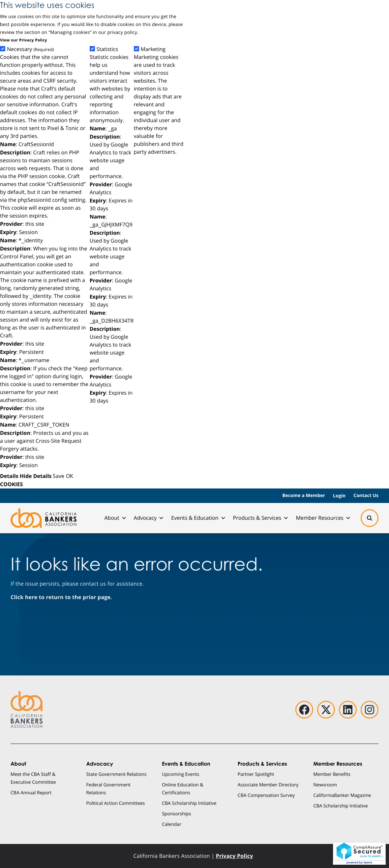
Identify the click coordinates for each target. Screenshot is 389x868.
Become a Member (304, 496)
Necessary (30, 49)
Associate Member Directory (268, 785)
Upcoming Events (180, 774)
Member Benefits (332, 774)
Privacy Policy (235, 856)
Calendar (172, 824)
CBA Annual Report (31, 792)
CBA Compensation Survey (266, 795)
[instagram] (370, 710)
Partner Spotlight (256, 774)
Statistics (107, 49)
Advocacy (149, 518)
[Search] (370, 518)
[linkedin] (348, 710)
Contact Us (366, 496)
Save (59, 476)
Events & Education (198, 518)
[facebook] (304, 710)
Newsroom (325, 785)
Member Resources (323, 518)
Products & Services (261, 518)
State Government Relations (117, 774)
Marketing (153, 49)
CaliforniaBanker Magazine (342, 795)
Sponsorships (176, 814)
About (115, 518)
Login (339, 496)
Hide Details (36, 476)
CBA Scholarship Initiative (189, 803)
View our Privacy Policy (24, 40)
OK (70, 476)
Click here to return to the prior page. (61, 597)
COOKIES (11, 484)
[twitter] (326, 710)
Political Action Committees (116, 803)
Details (9, 476)
